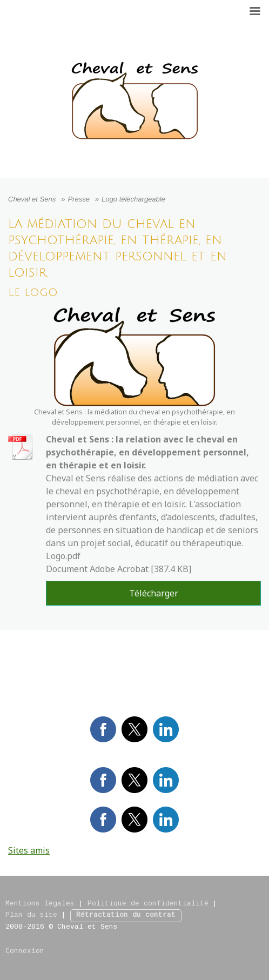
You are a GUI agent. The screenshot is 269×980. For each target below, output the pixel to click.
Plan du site (31, 915)
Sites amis (29, 850)
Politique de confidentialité (148, 904)
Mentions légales (40, 904)
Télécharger (154, 593)
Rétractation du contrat (126, 915)
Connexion (25, 951)
